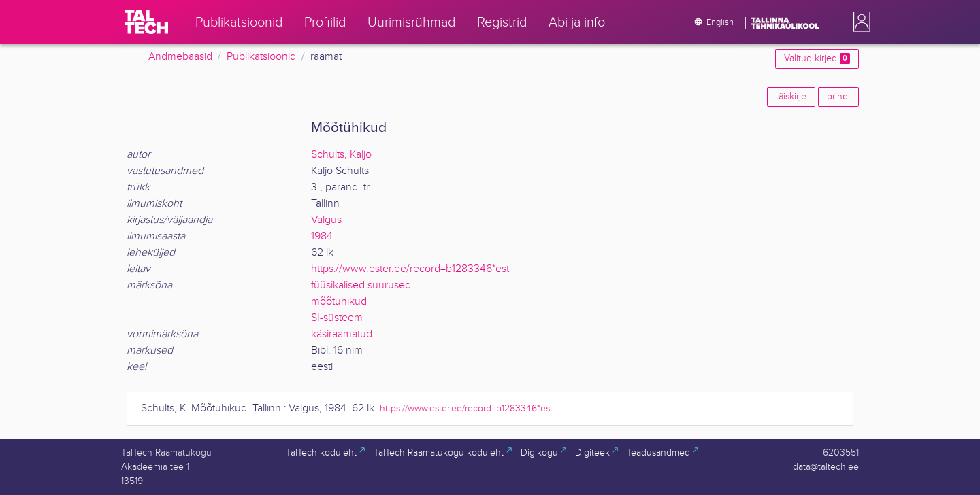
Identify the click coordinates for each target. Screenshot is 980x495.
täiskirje (791, 97)
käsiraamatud (342, 334)
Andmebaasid (180, 57)
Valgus (326, 220)
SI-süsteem (337, 318)
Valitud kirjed (817, 58)
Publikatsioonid (261, 57)
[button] (859, 22)
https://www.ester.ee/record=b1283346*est (410, 269)
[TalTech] (146, 22)
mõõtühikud (339, 302)
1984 (322, 236)
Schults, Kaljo (341, 155)
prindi (838, 97)
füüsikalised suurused (361, 285)
